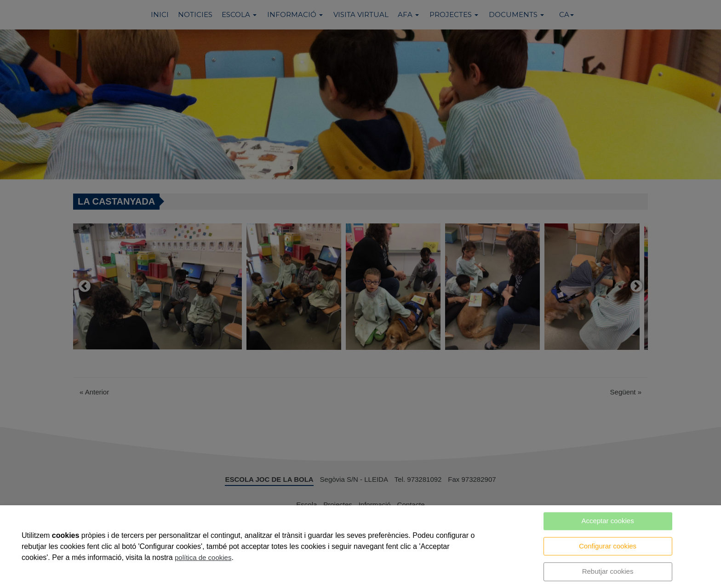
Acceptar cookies (607, 521)
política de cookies (203, 557)
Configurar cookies (608, 546)
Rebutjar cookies (608, 571)
